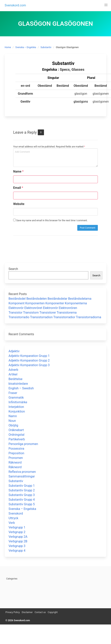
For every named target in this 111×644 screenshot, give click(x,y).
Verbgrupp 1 (17, 527)
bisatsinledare (18, 384)
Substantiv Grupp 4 (22, 500)
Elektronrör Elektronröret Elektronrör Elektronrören (43, 308)
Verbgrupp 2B (18, 541)
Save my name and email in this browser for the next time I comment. (50, 220)
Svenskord (16, 513)
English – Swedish (21, 388)
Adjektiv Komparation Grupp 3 (29, 365)
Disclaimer (27, 612)
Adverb (13, 370)
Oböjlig (13, 425)
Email (18, 188)
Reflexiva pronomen (22, 472)
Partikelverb (17, 439)
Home (8, 47)
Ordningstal (16, 435)
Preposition (16, 453)
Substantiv (46, 47)
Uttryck (13, 518)
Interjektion (16, 407)
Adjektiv (14, 351)
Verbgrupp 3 (17, 546)
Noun (12, 421)
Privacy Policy (13, 612)
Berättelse (15, 379)
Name (18, 171)
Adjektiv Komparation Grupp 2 (29, 360)
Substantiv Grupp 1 (22, 486)
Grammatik (16, 398)
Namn (13, 416)
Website (19, 204)
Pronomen (16, 458)
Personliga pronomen (23, 444)
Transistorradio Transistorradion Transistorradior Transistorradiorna (55, 317)
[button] (106, 5)
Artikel (13, 374)
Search (13, 269)
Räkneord (15, 462)
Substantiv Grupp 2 (22, 490)
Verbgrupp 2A (18, 537)
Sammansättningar (22, 476)
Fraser (13, 393)
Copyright (53, 612)
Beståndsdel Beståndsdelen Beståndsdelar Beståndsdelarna (50, 299)
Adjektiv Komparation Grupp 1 (29, 356)
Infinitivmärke (18, 402)
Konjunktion (17, 411)
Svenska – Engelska (26, 47)
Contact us (40, 612)
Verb (12, 523)
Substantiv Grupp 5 (22, 504)
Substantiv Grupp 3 (22, 495)
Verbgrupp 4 (17, 551)
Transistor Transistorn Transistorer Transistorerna (43, 313)
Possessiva (16, 449)
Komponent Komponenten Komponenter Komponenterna (48, 303)
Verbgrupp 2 (17, 532)
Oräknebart (16, 430)
